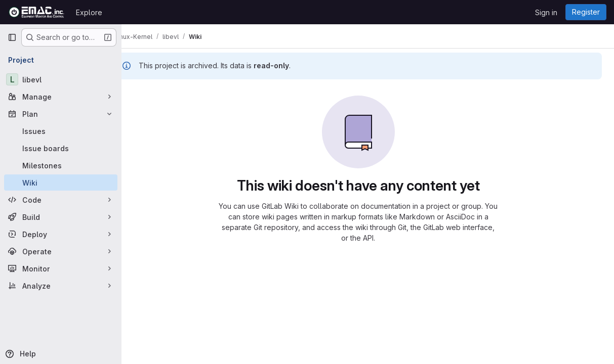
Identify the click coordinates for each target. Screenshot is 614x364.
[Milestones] (61, 165)
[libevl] (61, 79)
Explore (89, 12)
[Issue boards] (61, 148)
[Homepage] (37, 12)
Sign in (546, 12)
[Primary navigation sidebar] (12, 37)
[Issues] (61, 131)
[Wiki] (61, 183)
